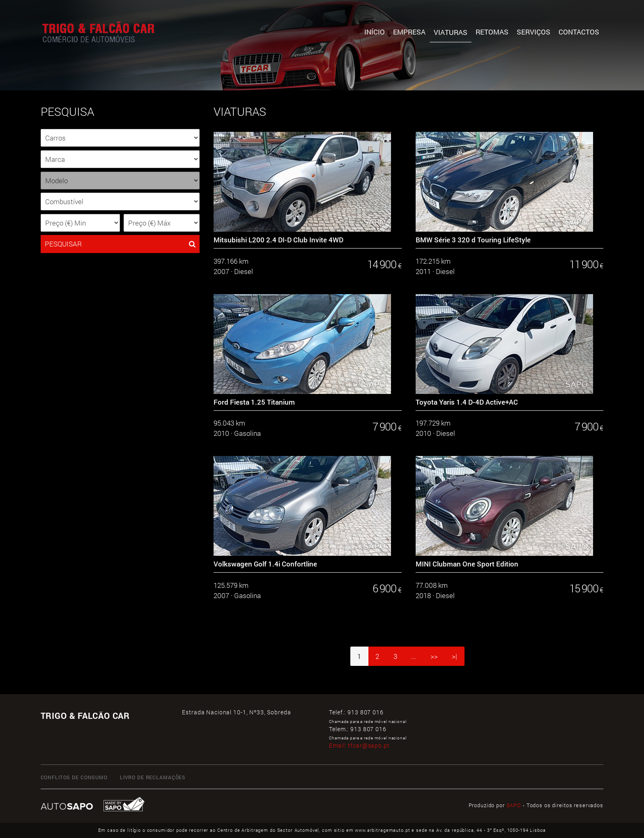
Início (375, 32)
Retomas (492, 32)
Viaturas (451, 32)
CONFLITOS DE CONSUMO (74, 777)
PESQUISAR (120, 244)
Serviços (534, 32)
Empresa (409, 32)
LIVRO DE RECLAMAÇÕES (153, 777)
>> (434, 656)
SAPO (514, 805)
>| (454, 656)
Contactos (579, 32)
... (414, 656)
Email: (359, 745)
